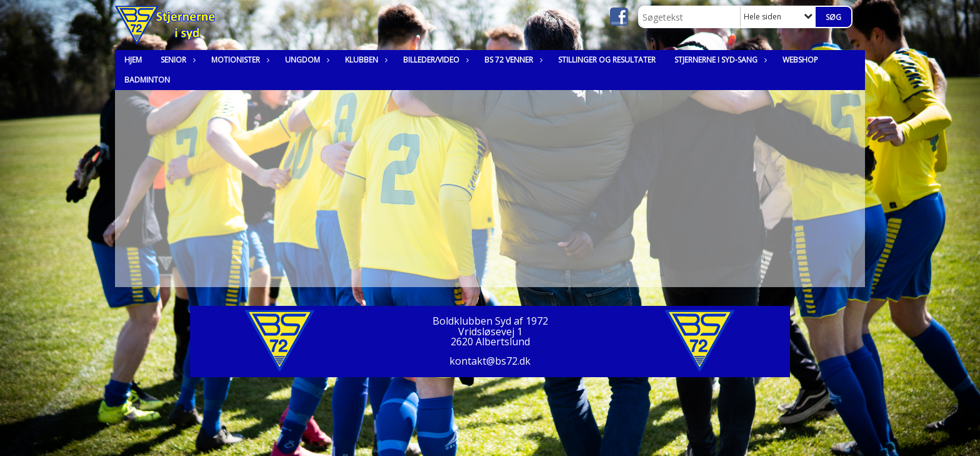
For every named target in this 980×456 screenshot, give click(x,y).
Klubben (365, 60)
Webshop (800, 60)
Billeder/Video (434, 60)
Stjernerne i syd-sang (719, 60)
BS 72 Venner (512, 60)
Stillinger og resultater (607, 60)
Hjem (133, 60)
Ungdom (306, 60)
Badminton (147, 80)
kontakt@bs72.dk (490, 361)
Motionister (239, 60)
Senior (177, 60)
